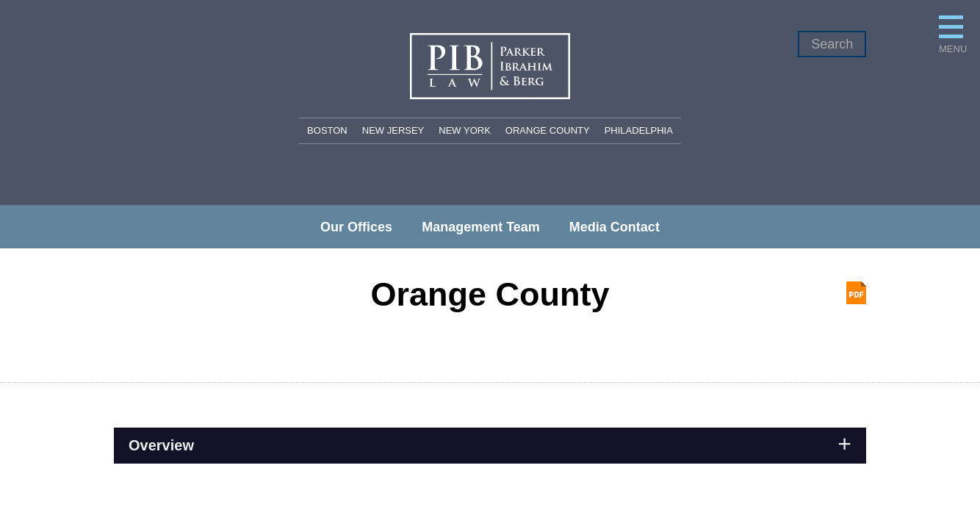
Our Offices (356, 227)
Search (832, 44)
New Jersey (393, 130)
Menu (772, 72)
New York (465, 130)
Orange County (548, 130)
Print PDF (856, 293)
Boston (327, 130)
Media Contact (615, 227)
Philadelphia (639, 130)
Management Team (481, 227)
